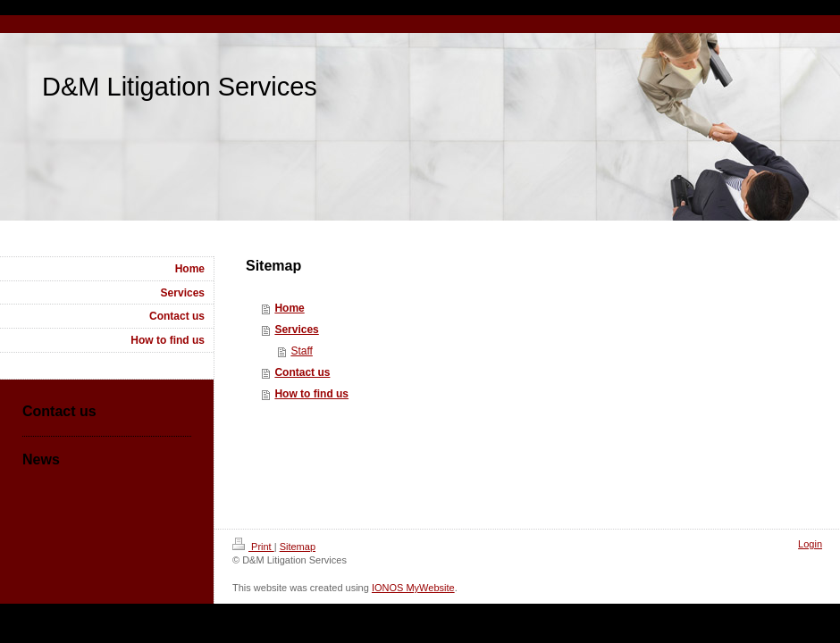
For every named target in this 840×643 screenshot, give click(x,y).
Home (289, 308)
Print (253, 547)
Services (296, 330)
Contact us (302, 372)
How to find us (311, 394)
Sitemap (298, 547)
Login (810, 544)
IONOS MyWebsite (413, 588)
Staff (301, 351)
